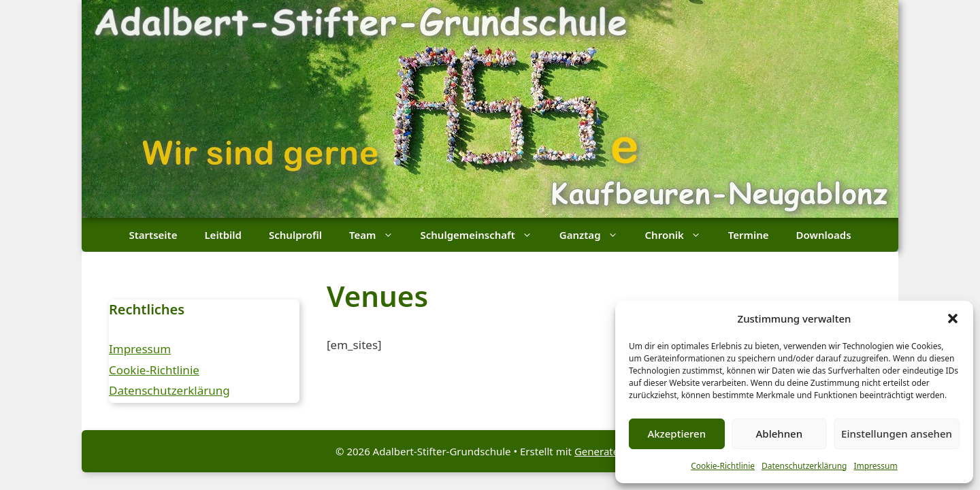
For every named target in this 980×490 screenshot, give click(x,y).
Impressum (875, 466)
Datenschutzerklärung (804, 466)
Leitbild (223, 235)
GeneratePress (609, 451)
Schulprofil (295, 235)
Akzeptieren (676, 434)
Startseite (153, 235)
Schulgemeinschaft (483, 235)
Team (378, 235)
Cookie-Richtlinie (723, 466)
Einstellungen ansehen (897, 434)
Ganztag (595, 235)
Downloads (824, 235)
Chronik (680, 235)
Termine (749, 235)
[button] (953, 318)
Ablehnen (780, 434)
